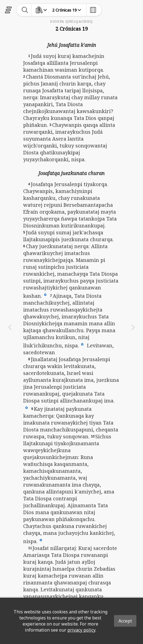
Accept (125, 621)
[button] (45, 294)
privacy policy (81, 630)
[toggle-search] (25, 10)
